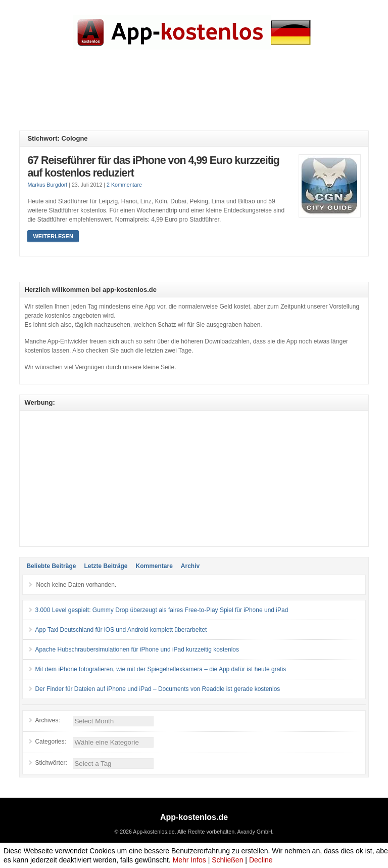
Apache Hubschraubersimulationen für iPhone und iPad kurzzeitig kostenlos (137, 649)
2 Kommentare (124, 185)
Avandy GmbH (254, 832)
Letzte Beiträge (106, 566)
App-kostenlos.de (194, 817)
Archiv (190, 566)
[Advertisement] (203, 98)
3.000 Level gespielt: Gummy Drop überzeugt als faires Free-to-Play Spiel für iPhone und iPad (161, 610)
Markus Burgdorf (47, 185)
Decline (261, 860)
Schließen (227, 860)
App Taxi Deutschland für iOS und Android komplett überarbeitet (121, 630)
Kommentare (154, 566)
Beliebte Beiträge (51, 566)
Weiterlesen (53, 236)
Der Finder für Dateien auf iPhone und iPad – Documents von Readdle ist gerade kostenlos (157, 689)
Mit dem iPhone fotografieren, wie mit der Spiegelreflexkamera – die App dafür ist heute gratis (160, 669)
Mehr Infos (189, 860)
